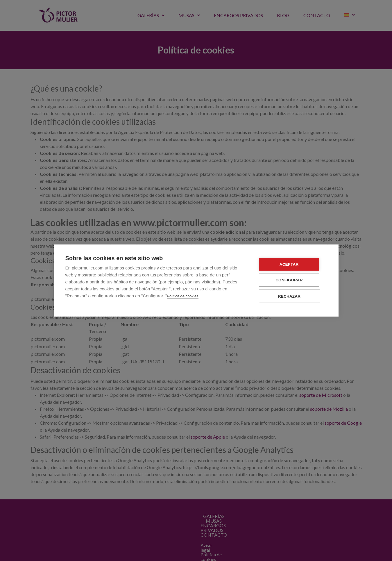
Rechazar (292, 296)
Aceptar (292, 265)
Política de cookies (182, 296)
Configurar (292, 280)
